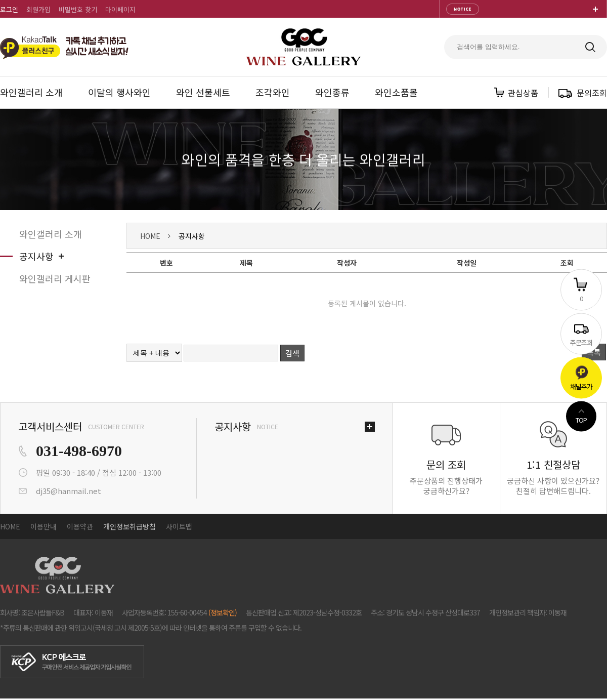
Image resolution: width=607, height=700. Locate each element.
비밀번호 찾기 (78, 9)
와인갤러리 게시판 (55, 278)
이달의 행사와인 (119, 92)
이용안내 (44, 526)
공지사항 (36, 256)
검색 (292, 353)
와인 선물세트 (203, 92)
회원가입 (38, 9)
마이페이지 (120, 9)
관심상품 (523, 93)
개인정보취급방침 (129, 526)
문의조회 (592, 93)
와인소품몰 (396, 92)
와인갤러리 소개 (31, 92)
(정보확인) (223, 612)
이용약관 (80, 526)
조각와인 (273, 92)
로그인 (9, 9)
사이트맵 (179, 526)
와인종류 (332, 92)
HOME (150, 236)
